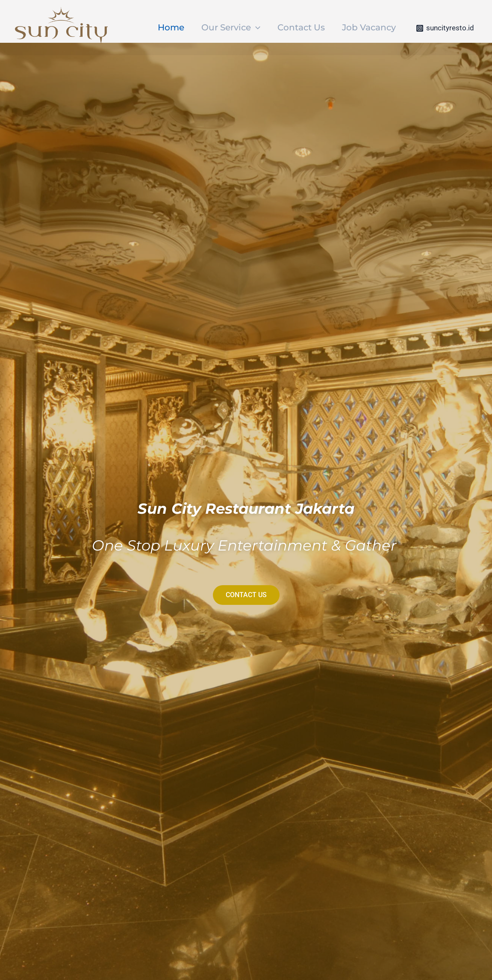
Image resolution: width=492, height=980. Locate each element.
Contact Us (301, 27)
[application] (256, 27)
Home (171, 27)
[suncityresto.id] (445, 28)
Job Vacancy (369, 27)
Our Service (231, 27)
